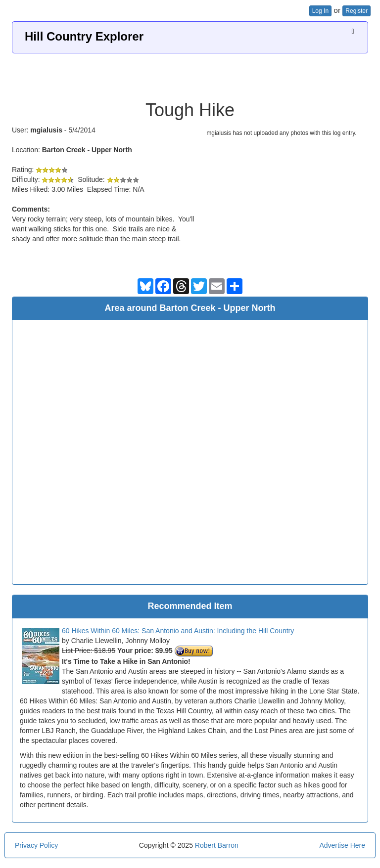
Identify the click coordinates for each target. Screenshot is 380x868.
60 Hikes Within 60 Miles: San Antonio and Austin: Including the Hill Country (178, 631)
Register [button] (356, 11)
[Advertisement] (190, 73)
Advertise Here (342, 845)
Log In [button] (320, 11)
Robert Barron (217, 845)
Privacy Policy (36, 845)
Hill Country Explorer (84, 36)
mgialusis (46, 130)
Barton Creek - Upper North (87, 150)
